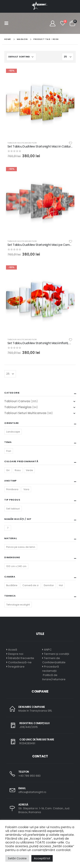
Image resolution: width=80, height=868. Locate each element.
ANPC (48, 650)
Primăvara (12, 489)
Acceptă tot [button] (42, 858)
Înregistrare (16, 667)
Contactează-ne (20, 662)
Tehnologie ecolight (18, 605)
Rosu (18, 470)
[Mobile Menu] (8, 23)
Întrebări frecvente (21, 658)
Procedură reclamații (51, 669)
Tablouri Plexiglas (18, 407)
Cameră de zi (31, 585)
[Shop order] (21, 57)
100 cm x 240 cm (16, 566)
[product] (40, 102)
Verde (29, 470)
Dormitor (49, 585)
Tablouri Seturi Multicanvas (25, 413)
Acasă (13, 650)
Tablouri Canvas (17, 401)
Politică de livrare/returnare (54, 677)
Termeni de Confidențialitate (54, 660)
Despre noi (16, 654)
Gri (8, 470)
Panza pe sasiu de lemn (21, 547)
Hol (61, 585)
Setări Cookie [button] (17, 858)
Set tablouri (13, 509)
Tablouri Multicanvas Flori (22, 143)
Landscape (13, 432)
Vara (26, 489)
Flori (9, 451)
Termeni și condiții (57, 654)
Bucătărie (12, 585)
